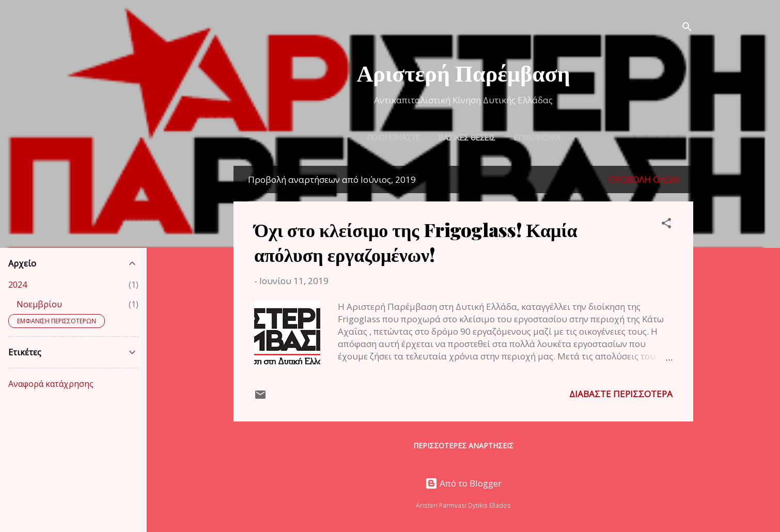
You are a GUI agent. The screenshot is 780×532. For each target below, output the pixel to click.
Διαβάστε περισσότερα (621, 394)
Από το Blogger (463, 483)
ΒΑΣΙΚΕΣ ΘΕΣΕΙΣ (467, 138)
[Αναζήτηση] (687, 28)
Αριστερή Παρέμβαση (463, 72)
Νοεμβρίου (39, 304)
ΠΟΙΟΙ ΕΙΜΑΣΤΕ (393, 138)
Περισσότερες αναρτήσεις (463, 445)
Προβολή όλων (643, 179)
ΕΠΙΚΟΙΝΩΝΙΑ (537, 138)
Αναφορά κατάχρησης (51, 384)
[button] (666, 225)
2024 (18, 285)
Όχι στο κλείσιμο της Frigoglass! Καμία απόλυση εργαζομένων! (416, 242)
